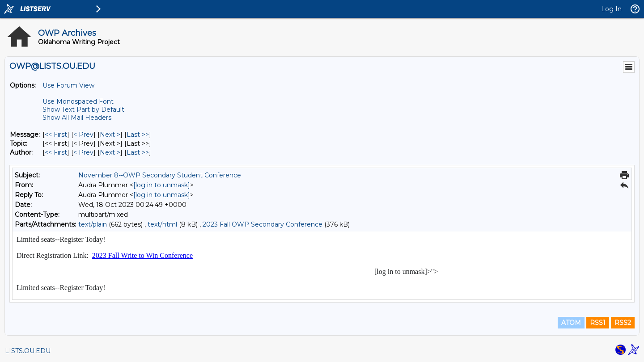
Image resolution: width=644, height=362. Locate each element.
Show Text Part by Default (83, 109)
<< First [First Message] (56, 135)
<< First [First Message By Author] (56, 152)
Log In (611, 9)
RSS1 (598, 323)
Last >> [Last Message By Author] (138, 152)
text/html (162, 224)
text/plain (93, 224)
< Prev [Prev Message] (83, 135)
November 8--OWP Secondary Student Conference (160, 175)
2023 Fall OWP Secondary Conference (263, 224)
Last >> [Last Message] (138, 135)
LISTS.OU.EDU (28, 351)
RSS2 (623, 323)
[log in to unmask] (162, 185)
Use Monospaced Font (78, 101)
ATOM (571, 323)
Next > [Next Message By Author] (110, 152)
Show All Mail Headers (77, 118)
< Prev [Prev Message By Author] (83, 152)
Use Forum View (68, 85)
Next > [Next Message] (110, 135)
